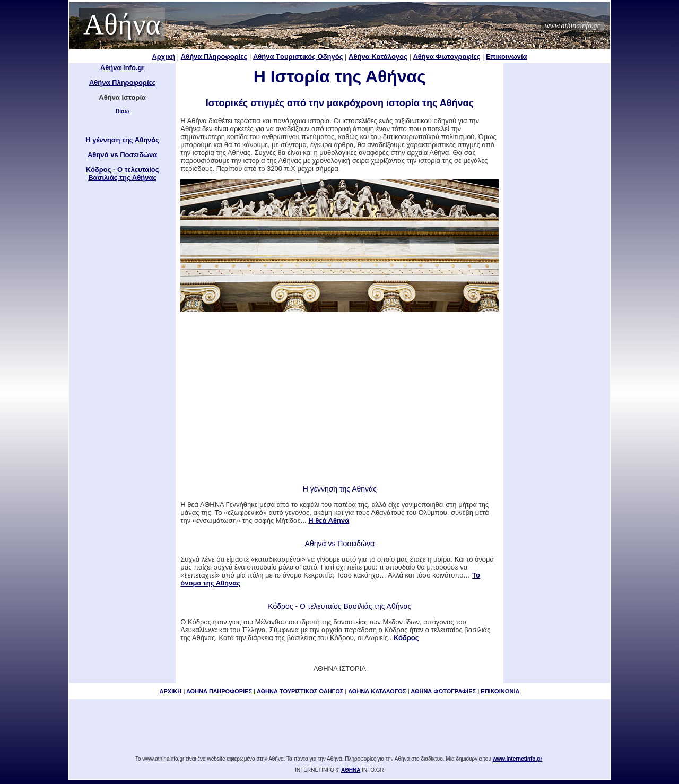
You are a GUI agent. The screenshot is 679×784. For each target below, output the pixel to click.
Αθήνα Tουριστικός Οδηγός (298, 57)
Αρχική (163, 57)
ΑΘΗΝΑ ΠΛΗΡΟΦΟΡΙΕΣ (219, 691)
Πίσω (122, 111)
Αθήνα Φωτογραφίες (446, 57)
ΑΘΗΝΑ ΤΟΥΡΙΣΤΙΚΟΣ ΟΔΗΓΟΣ (300, 691)
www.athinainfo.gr (572, 26)
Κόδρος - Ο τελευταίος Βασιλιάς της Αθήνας (123, 174)
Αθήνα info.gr (123, 68)
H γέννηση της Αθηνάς (122, 140)
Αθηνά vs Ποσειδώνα (122, 155)
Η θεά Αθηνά (329, 520)
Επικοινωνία (507, 57)
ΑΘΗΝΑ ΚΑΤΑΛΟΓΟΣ (377, 691)
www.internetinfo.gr (518, 759)
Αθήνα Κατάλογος (378, 57)
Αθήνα (122, 24)
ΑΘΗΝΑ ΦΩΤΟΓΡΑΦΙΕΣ (443, 691)
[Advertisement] (339, 398)
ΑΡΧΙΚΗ (171, 691)
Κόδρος (406, 638)
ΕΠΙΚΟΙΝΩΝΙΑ (500, 691)
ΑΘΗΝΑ (351, 770)
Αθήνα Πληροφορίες (214, 57)
